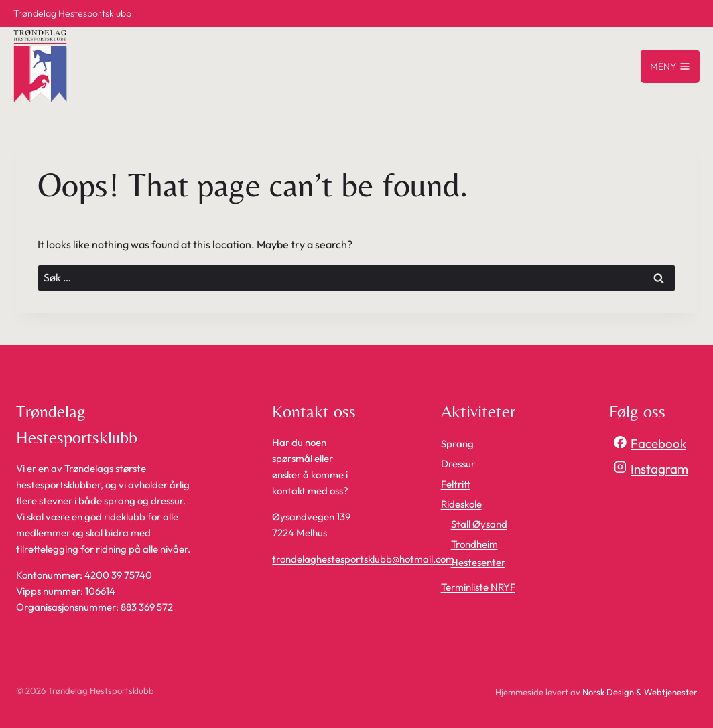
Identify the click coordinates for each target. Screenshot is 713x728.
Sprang (457, 444)
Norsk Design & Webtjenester (640, 692)
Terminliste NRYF (478, 587)
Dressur (458, 464)
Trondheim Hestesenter (478, 553)
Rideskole (461, 504)
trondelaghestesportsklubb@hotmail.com (363, 559)
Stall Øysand (479, 524)
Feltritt (456, 484)
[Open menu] (670, 66)
